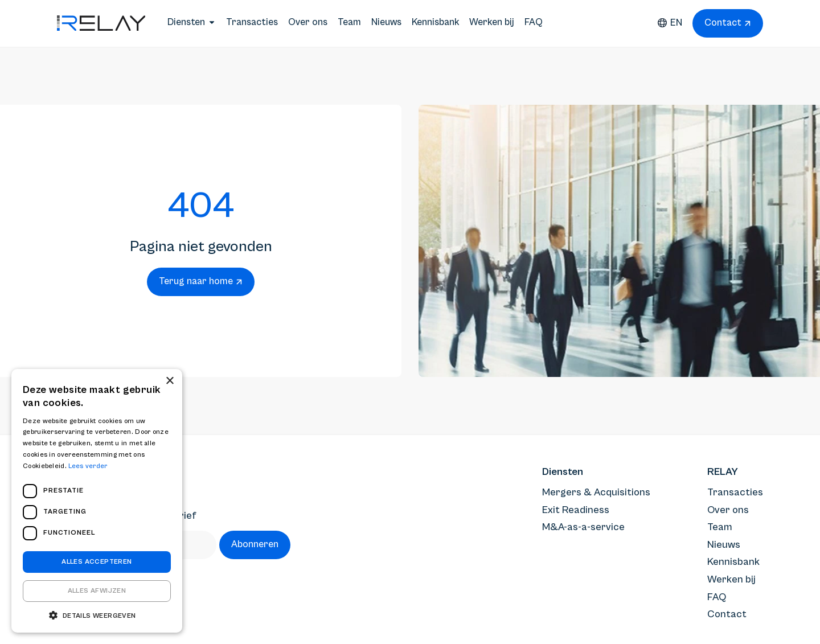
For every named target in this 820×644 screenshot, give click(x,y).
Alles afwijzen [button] (97, 591)
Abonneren (255, 544)
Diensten (563, 472)
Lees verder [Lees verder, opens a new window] (88, 466)
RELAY (723, 472)
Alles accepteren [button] (97, 562)
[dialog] (97, 501)
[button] (97, 615)
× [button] (169, 381)
